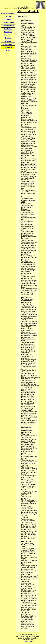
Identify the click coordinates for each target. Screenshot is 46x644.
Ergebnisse (8, 35)
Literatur (8, 41)
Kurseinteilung (8, 23)
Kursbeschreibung (8, 13)
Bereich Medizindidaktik (28, 9)
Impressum (28, 642)
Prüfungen (8, 32)
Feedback (8, 47)
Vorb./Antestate (8, 26)
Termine (8, 16)
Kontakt (8, 38)
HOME (8, 51)
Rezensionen (8, 44)
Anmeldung (8, 20)
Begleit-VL (8, 29)
